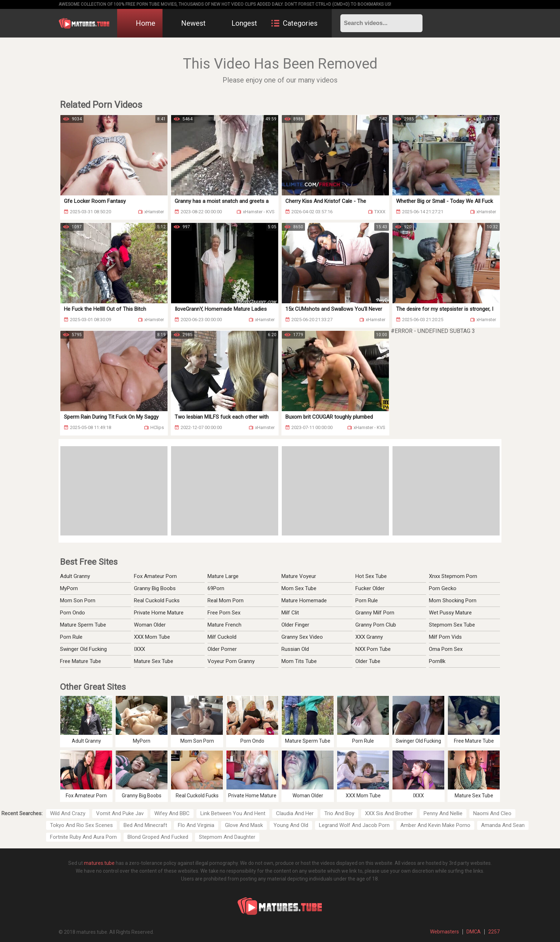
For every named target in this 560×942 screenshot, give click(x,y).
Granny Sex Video (302, 637)
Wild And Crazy (68, 813)
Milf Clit (290, 613)
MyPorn (69, 588)
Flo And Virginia (196, 825)
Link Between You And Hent (233, 813)
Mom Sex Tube (299, 588)
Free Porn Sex (224, 613)
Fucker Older (370, 588)
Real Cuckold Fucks (157, 600)
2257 (494, 932)
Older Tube (368, 661)
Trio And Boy (339, 813)
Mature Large (223, 576)
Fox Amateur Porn (155, 576)
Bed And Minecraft (145, 825)
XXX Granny (369, 637)
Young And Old (291, 825)
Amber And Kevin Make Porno (435, 825)
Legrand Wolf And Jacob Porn (354, 825)
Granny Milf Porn (375, 613)
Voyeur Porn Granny (231, 661)
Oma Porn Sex (446, 649)
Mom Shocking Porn (453, 600)
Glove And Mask (244, 825)
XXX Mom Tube (152, 637)
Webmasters (444, 932)
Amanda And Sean (503, 825)
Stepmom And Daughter (227, 837)
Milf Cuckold (222, 637)
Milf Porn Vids (445, 637)
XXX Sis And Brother (389, 813)
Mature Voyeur (299, 576)
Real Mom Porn (226, 600)
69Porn (216, 588)
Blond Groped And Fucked (158, 837)
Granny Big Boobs (155, 588)
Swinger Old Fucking (83, 649)
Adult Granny (75, 576)
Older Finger (295, 625)
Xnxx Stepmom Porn (453, 576)
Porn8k (437, 661)
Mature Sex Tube (154, 661)
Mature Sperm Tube (83, 625)
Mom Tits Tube (299, 661)
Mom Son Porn (78, 600)
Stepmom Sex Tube (452, 625)
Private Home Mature (159, 613)
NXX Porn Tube (373, 649)
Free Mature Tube (81, 661)
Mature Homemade (304, 600)
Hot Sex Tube (371, 576)
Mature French (224, 625)
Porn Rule (71, 637)
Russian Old (295, 649)
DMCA (474, 932)
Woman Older (150, 625)
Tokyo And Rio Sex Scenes (81, 825)
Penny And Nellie (443, 813)
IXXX (139, 649)
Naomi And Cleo (492, 813)
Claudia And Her (295, 813)
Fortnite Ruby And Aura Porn (83, 837)
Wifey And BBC (172, 813)
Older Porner (222, 649)
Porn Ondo (72, 613)
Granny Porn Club (376, 625)
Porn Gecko (443, 588)
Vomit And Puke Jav (120, 813)
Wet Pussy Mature (450, 613)
